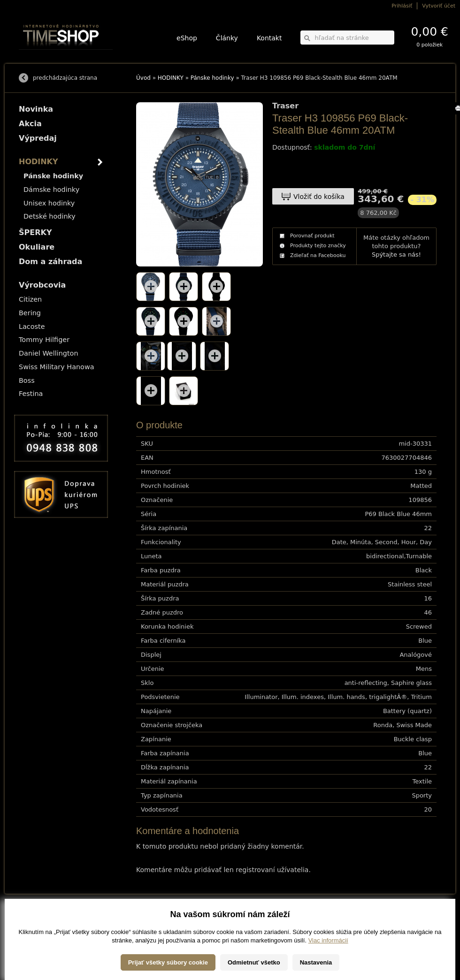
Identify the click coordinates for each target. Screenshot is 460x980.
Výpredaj (38, 138)
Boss (27, 380)
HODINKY (171, 78)
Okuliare (37, 247)
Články (227, 38)
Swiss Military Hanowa (57, 367)
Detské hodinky (50, 216)
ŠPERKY (35, 232)
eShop (187, 38)
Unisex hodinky (49, 203)
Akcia (30, 124)
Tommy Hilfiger (44, 340)
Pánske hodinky (212, 78)
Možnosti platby (35, 925)
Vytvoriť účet (439, 6)
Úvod (143, 78)
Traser (285, 106)
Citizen (30, 299)
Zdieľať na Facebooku (318, 255)
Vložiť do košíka (319, 197)
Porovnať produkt (312, 236)
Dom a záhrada (50, 262)
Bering (30, 313)
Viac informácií (328, 970)
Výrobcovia (42, 285)
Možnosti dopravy (37, 919)
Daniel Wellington (49, 353)
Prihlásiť (402, 6)
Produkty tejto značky (318, 246)
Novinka (36, 109)
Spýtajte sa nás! (396, 254)
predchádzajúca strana (65, 78)
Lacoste (32, 327)
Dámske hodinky (51, 190)
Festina (31, 394)
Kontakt (269, 38)
